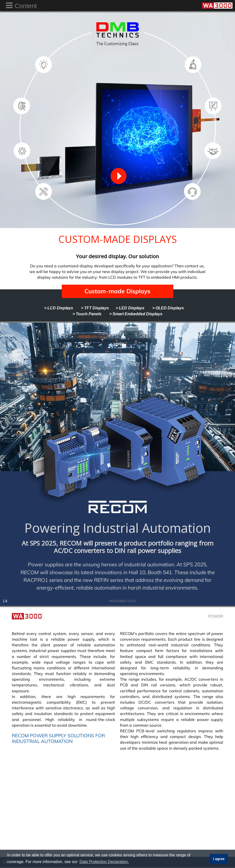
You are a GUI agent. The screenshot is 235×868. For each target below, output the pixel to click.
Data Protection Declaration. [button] (104, 862)
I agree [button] (219, 859)
